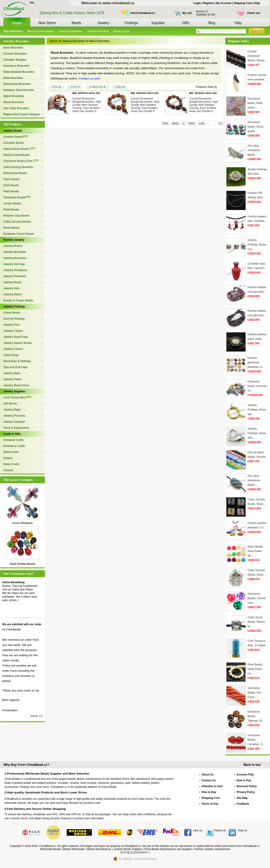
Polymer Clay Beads (16, 216)
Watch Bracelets (14, 96)
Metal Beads (11, 210)
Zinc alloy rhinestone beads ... (254, 150)
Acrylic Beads (12, 203)
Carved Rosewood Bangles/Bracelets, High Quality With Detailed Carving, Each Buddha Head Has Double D (87, 105)
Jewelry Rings (12, 282)
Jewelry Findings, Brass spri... (257, 410)
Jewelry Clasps (13, 331)
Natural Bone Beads (19, 149)
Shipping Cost (243, 3)
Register (208, 3)
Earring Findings (14, 319)
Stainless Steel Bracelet (19, 90)
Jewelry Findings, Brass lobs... (257, 433)
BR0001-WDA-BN (206, 93)
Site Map (242, 798)
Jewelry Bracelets (15, 252)
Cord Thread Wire (17, 398)
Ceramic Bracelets (15, 54)
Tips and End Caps (15, 367)
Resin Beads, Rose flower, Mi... (256, 551)
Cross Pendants (22, 523)
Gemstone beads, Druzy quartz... (256, 127)
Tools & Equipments (16, 428)
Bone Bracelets (13, 48)
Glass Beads (11, 179)
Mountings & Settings (17, 361)
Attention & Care (212, 786)
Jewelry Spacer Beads (18, 343)
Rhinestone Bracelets (17, 84)
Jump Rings (11, 355)
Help (257, 3)
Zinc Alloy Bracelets (16, 108)
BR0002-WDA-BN (147, 93)
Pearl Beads (11, 191)
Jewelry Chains (13, 349)
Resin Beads (11, 228)
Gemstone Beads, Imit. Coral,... (255, 693)
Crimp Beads (12, 313)
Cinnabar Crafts (13, 440)
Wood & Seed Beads (40, 31)
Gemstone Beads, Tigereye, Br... (256, 716)
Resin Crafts (11, 464)
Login (197, 3)
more (34, 716)
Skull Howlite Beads (22, 564)
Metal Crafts (11, 452)
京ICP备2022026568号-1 (135, 853)
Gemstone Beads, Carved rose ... (256, 598)
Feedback (243, 804)
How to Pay (244, 780)
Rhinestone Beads (15, 173)
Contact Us (209, 780)
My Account (224, 3)
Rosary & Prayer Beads (18, 300)
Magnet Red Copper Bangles (22, 114)
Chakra (8, 458)
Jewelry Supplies (14, 391)
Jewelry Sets (12, 288)
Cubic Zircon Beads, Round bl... (256, 622)
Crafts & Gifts (12, 434)
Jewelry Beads (13, 131)
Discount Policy (247, 786)
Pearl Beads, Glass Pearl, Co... (255, 669)
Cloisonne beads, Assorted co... (257, 386)
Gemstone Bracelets (16, 66)
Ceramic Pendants (71, 31)
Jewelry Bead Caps (16, 337)
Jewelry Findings (14, 307)
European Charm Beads (19, 234)
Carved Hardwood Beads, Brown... (257, 56)
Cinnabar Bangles (15, 60)
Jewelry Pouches (98, 31)
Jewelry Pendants (15, 276)
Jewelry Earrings (14, 264)
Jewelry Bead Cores (16, 385)
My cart (187, 13)
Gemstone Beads (17, 197)
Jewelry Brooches (15, 258)
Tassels (8, 470)
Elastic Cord (121, 31)
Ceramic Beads (16, 137)
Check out (254, 13)
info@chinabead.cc (143, 13)
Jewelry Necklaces (15, 270)
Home (54, 41)
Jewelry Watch (13, 294)
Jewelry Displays (14, 422)
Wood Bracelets (13, 102)
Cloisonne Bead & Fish (21, 161)
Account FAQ (245, 775)
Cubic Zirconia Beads (17, 222)
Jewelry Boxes (13, 246)
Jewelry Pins (12, 325)
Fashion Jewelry (14, 240)
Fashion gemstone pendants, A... (256, 362)
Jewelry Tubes (13, 379)
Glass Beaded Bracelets (19, 72)
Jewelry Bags (12, 410)
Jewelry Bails (12, 373)
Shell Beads (11, 185)
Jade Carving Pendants (18, 167)
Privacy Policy (246, 792)
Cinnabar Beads (14, 143)
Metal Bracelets (13, 78)
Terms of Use (210, 804)
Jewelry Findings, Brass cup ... (257, 245)
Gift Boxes (10, 404)
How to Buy (209, 792)
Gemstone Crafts (14, 446)
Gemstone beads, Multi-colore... (255, 103)
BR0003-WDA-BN (89, 93)
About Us (207, 775)
